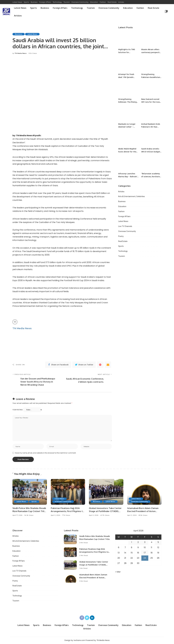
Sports (121, 246)
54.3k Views (29, 516)
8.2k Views (33, 53)
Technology (123, 251)
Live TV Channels (125, 226)
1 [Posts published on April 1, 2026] (132, 542)
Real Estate (123, 241)
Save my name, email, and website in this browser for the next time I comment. (46, 453)
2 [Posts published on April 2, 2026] (138, 542)
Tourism (122, 256)
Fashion (121, 211)
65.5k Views (143, 516)
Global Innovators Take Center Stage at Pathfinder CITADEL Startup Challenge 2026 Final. (105, 512)
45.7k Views (105, 516)
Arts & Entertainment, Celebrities (132, 196)
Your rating (18, 410)
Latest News (33, 34)
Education (122, 206)
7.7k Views (66, 516)
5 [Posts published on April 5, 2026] (158, 542)
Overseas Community (127, 231)
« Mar (118, 572)
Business (19, 34)
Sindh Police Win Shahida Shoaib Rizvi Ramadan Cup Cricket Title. (92, 539)
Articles (121, 192)
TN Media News (21, 53)
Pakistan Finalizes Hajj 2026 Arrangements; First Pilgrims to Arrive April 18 (67, 512)
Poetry (121, 236)
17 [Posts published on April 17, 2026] (145, 553)
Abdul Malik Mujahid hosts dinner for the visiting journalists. (127, 152)
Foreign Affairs (124, 216)
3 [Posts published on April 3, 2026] (145, 542)
